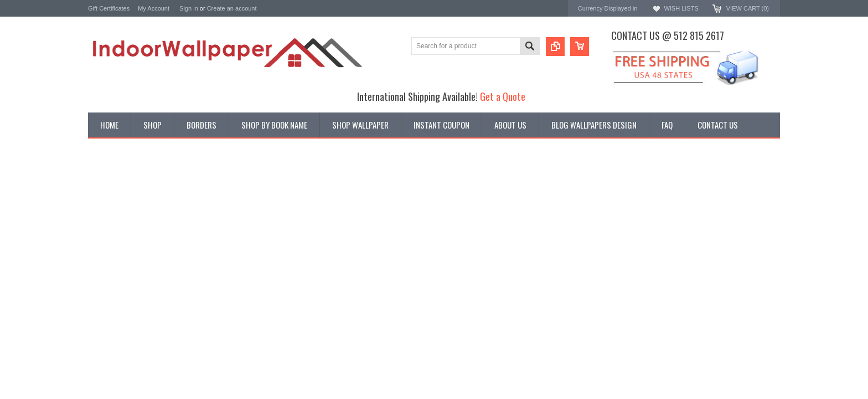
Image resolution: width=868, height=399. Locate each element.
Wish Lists (681, 8)
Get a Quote (503, 96)
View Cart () (748, 8)
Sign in (189, 8)
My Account (154, 8)
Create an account (232, 8)
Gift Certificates (109, 8)
